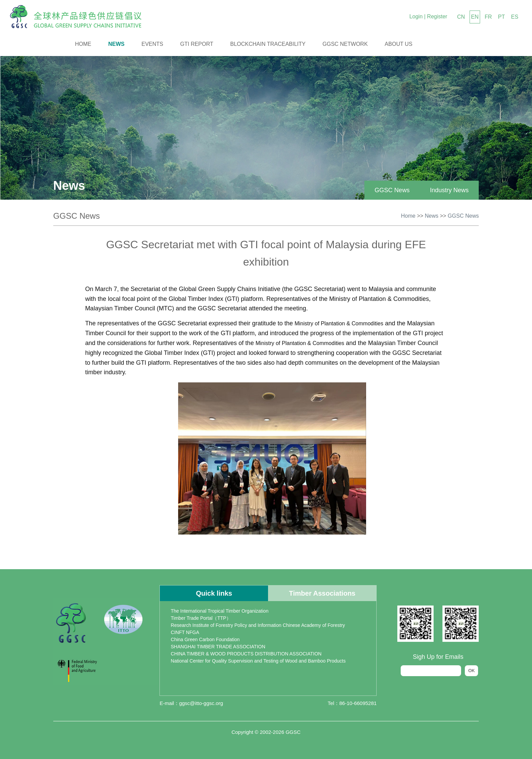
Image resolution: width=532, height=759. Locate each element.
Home (83, 44)
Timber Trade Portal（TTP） (201, 618)
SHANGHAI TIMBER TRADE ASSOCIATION (218, 647)
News (116, 44)
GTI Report (197, 44)
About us (399, 44)
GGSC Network (345, 44)
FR (488, 17)
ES (515, 17)
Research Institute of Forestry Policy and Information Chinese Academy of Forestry (258, 625)
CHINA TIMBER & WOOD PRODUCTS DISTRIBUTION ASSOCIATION (246, 654)
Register (437, 16)
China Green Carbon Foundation (205, 639)
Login (416, 16)
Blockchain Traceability (268, 44)
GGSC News (392, 190)
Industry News (449, 190)
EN (475, 17)
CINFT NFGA (185, 632)
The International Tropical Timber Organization (220, 611)
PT (501, 17)
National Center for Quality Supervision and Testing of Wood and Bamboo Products (258, 661)
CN (461, 17)
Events (152, 44)
